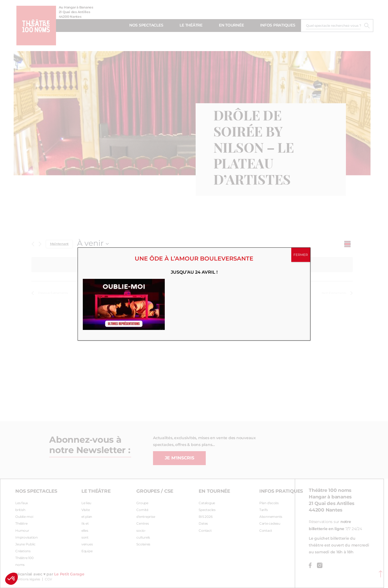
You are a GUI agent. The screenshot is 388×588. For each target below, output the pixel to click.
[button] (11, 579)
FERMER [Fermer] (301, 255)
